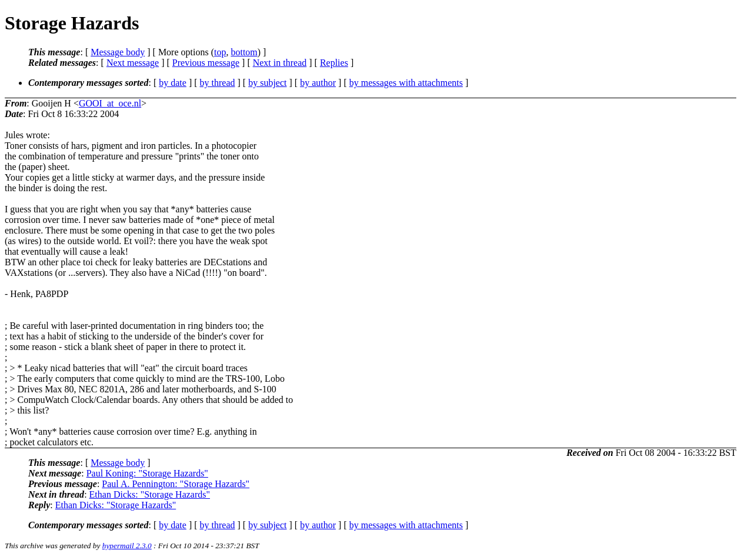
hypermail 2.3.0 (127, 546)
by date (173, 83)
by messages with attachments (406, 83)
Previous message (206, 63)
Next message (133, 63)
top (220, 52)
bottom (244, 52)
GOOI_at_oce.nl (110, 103)
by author (318, 83)
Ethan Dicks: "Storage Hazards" (150, 494)
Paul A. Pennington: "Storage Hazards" (176, 484)
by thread (218, 83)
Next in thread (280, 63)
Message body (118, 52)
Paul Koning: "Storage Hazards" (147, 473)
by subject (267, 83)
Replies (334, 63)
